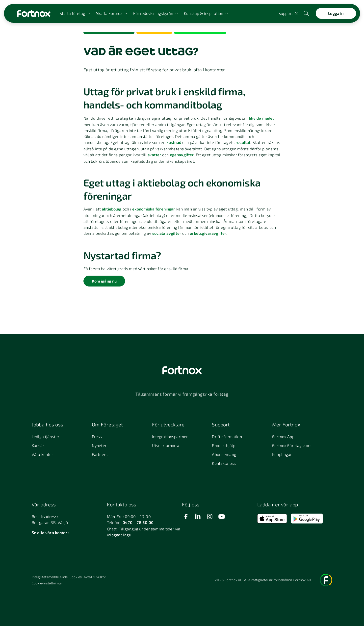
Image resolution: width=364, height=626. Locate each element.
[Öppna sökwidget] (307, 13)
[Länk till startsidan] (34, 13)
